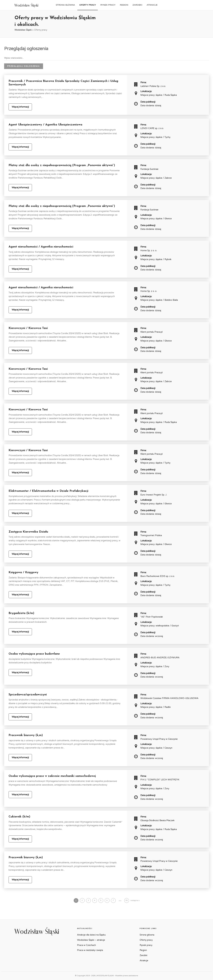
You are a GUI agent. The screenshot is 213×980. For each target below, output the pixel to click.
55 (127, 900)
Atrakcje (152, 5)
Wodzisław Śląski (23, 30)
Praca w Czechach (86, 945)
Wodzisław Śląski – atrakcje (91, 940)
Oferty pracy (88, 5)
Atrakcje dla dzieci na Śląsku (91, 935)
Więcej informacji (20, 107)
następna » (135, 900)
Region (124, 5)
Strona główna (65, 5)
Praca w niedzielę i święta (90, 950)
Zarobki (137, 5)
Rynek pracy (108, 5)
